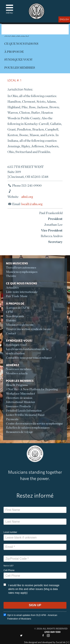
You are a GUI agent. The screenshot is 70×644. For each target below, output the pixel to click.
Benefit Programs (17, 385)
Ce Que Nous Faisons (21, 44)
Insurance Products (18, 406)
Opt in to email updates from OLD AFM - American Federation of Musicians (30, 617)
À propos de (14, 52)
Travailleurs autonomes (21, 267)
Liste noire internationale (22, 292)
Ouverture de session (19, 398)
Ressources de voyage (20, 432)
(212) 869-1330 (52, 632)
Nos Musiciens (17, 263)
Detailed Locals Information (24, 411)
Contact (11, 333)
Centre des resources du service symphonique (34, 423)
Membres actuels (17, 373)
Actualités (12, 287)
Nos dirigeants (15, 316)
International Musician (21, 402)
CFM (9, 312)
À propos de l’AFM (18, 308)
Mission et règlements (20, 325)
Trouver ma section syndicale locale (28, 329)
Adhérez (13, 365)
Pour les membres (20, 68)
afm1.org (27, 197)
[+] (68, 642)
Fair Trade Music (17, 296)
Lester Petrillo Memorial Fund (25, 415)
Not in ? (8, 566)
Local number (10, 532)
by (45, 642)
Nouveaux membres (19, 369)
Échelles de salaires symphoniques (28, 428)
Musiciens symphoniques (22, 272)
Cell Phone (9, 570)
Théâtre (11, 276)
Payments (12, 419)
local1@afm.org (32, 204)
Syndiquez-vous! (18, 60)
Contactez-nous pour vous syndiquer (29, 358)
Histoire (11, 320)
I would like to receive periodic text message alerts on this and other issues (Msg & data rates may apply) (31, 589)
